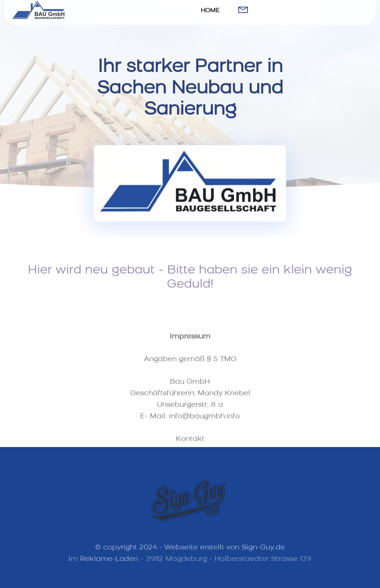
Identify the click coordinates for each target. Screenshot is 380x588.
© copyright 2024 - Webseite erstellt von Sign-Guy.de (190, 551)
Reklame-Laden (109, 563)
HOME (210, 11)
